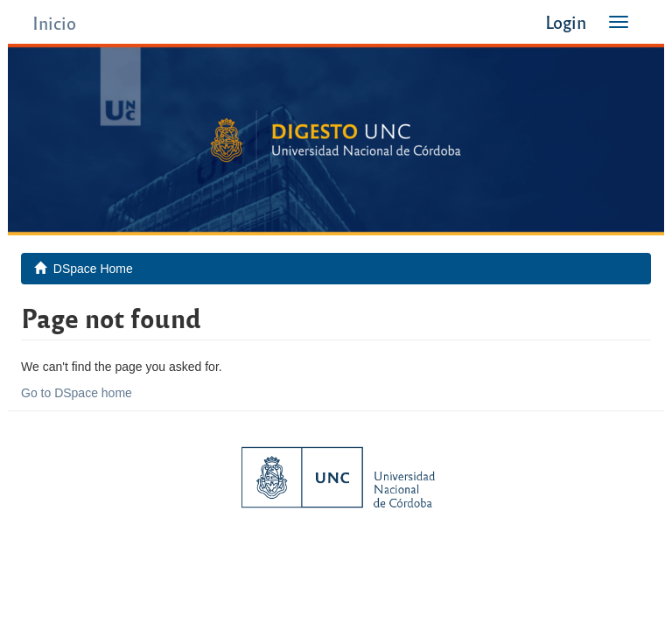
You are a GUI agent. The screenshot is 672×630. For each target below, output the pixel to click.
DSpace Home (93, 269)
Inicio (54, 22)
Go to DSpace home (77, 393)
